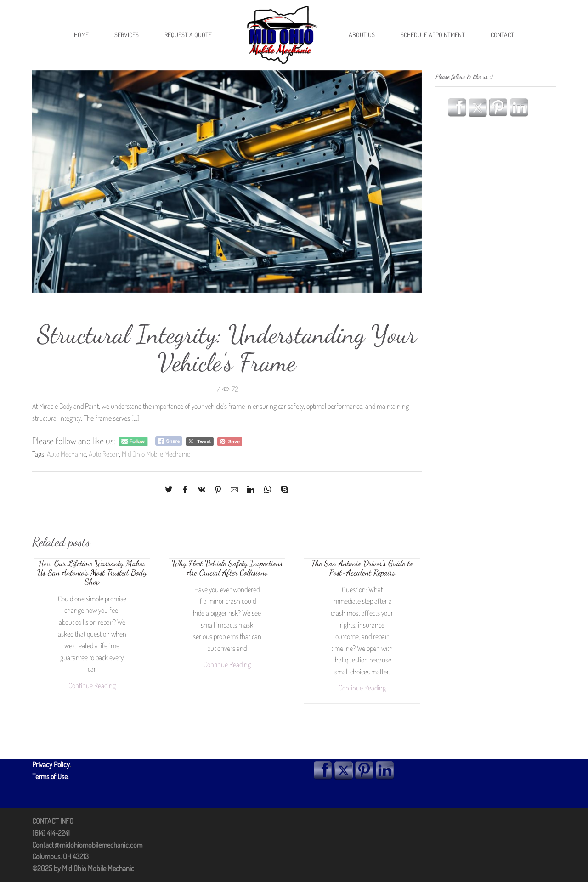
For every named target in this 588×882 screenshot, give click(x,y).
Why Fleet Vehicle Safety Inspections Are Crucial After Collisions (227, 568)
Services (127, 35)
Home (81, 35)
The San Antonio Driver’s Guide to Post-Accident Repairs (362, 568)
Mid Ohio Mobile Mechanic (156, 454)
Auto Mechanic (66, 454)
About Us (362, 35)
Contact (502, 35)
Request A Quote (188, 35)
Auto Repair (104, 454)
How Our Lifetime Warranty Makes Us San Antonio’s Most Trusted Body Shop (92, 572)
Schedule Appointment (433, 35)
